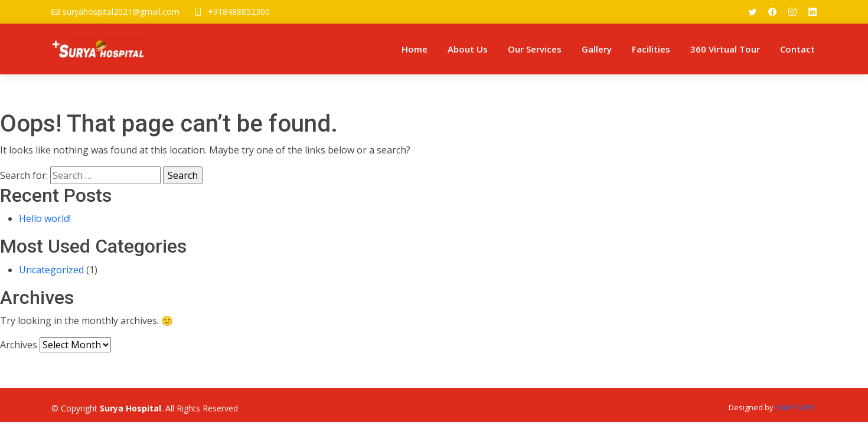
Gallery (597, 49)
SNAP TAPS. (796, 407)
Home (415, 49)
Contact (797, 49)
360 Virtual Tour (725, 49)
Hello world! (45, 218)
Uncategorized (51, 270)
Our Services (535, 49)
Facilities (651, 49)
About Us (468, 49)
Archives (19, 345)
